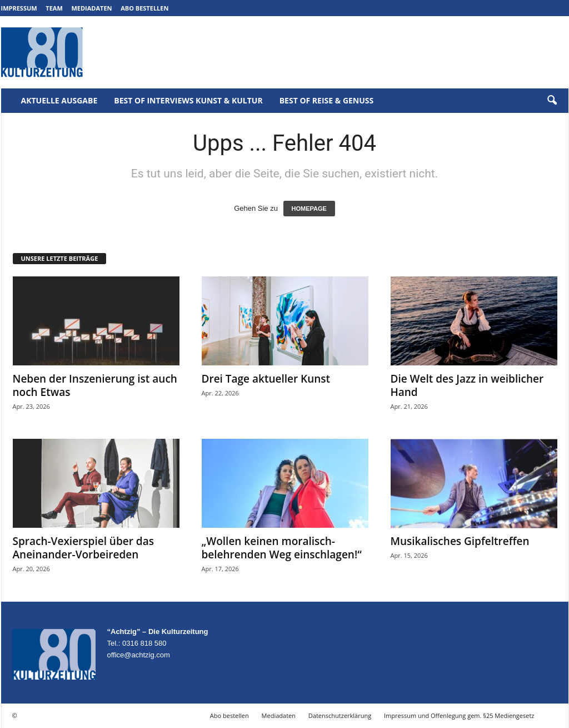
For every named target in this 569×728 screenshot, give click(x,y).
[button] (552, 101)
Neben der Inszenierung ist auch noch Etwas (95, 385)
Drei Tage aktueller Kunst (266, 379)
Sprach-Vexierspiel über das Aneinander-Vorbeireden (83, 548)
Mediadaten (91, 8)
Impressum (19, 8)
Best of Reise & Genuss (327, 100)
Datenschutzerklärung (340, 715)
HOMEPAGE (309, 209)
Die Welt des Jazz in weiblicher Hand (467, 385)
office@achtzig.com (139, 655)
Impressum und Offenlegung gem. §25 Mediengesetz (459, 715)
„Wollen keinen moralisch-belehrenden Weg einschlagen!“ (282, 548)
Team (54, 8)
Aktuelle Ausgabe (59, 100)
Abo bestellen (144, 8)
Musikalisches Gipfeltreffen (460, 541)
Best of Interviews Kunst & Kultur (188, 100)
